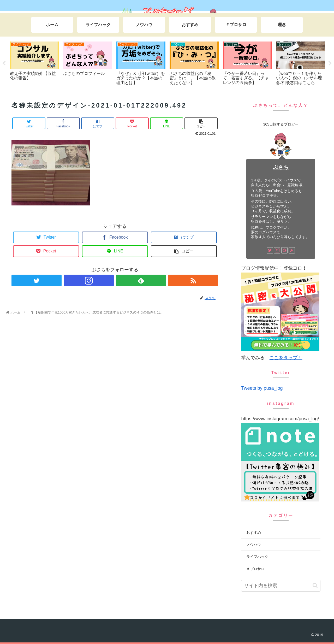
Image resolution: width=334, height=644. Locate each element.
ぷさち (281, 167)
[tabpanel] (34, 63)
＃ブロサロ (255, 569)
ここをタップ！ (286, 358)
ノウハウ (254, 545)
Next (330, 63)
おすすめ (254, 533)
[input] (281, 586)
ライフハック (257, 557)
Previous (4, 63)
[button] (315, 585)
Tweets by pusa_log (262, 388)
